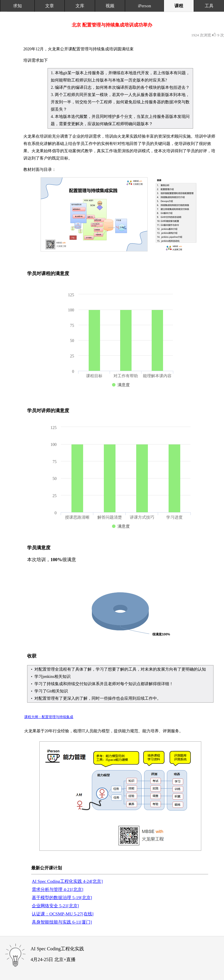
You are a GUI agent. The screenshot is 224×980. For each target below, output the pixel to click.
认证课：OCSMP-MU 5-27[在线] (63, 914)
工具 (209, 6)
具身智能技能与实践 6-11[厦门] (62, 922)
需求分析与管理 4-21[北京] (57, 889)
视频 (110, 6)
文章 (50, 6)
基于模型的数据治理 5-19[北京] (62, 898)
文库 (80, 6)
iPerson (145, 6)
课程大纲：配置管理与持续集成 (49, 717)
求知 (17, 6)
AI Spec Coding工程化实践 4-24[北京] (67, 881)
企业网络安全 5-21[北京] (55, 906)
